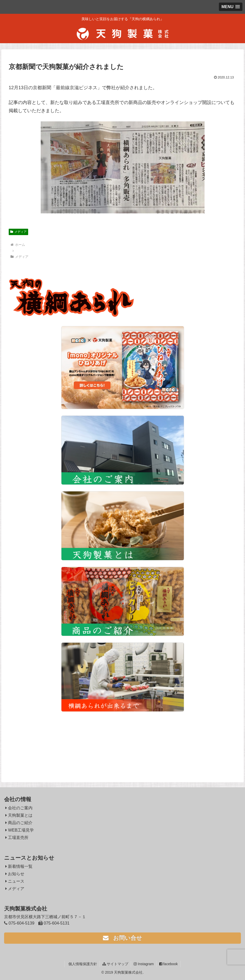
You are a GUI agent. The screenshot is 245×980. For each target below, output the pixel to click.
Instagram (144, 964)
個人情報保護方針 (82, 964)
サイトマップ (115, 964)
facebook (169, 964)
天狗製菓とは (19, 815)
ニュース (15, 881)
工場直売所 (17, 837)
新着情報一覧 (19, 866)
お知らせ (15, 874)
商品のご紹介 (19, 823)
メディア (18, 232)
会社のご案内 (19, 808)
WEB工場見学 (20, 830)
